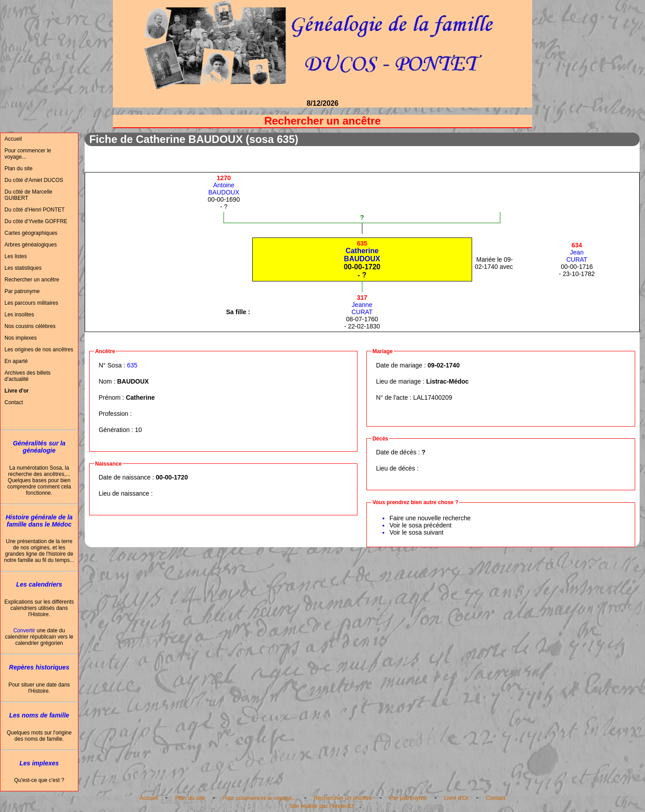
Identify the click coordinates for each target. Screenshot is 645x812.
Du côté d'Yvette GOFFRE (36, 221)
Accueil (13, 139)
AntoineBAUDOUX (224, 185)
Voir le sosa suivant (416, 532)
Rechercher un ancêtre (32, 280)
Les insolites (19, 315)
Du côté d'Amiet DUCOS (34, 180)
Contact (14, 402)
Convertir (24, 631)
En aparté (16, 361)
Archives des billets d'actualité (28, 376)
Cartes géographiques (31, 233)
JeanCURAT (577, 252)
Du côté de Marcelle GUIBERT (28, 195)
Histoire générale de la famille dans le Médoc (39, 521)
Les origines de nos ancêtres (39, 350)
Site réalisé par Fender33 (322, 806)
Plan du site (19, 168)
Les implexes (39, 763)
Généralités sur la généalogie (39, 447)
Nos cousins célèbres (30, 326)
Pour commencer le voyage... (28, 154)
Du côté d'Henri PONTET (34, 210)
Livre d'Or (456, 798)
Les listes (16, 256)
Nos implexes (21, 338)
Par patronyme (22, 291)
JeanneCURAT (362, 305)
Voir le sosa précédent (420, 525)
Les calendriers (39, 584)
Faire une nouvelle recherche (430, 518)
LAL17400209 (432, 397)
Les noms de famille (39, 715)
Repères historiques (39, 667)
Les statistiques (23, 268)
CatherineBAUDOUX (362, 251)
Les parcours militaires (31, 303)
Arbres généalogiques (31, 245)
